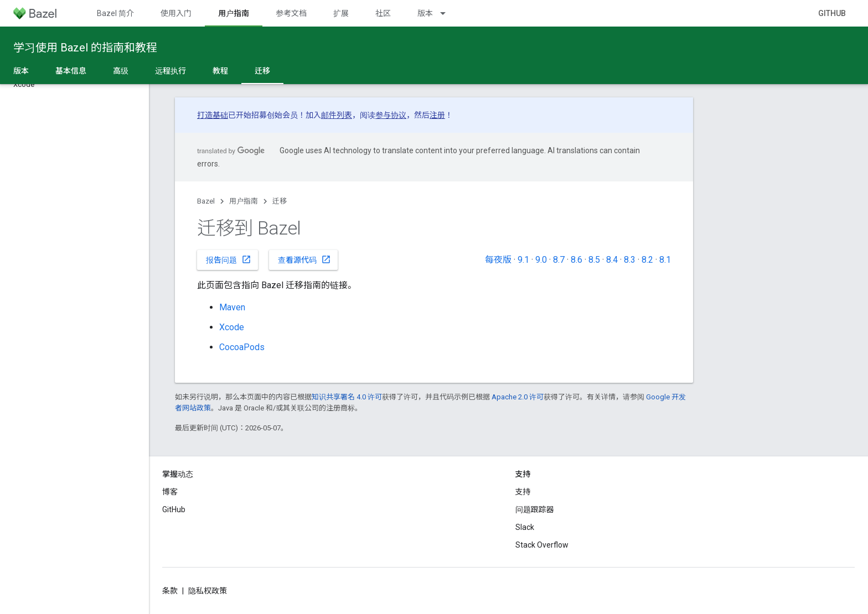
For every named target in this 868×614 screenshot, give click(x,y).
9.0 (541, 260)
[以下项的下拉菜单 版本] (448, 13)
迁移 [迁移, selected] (262, 71)
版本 (425, 13)
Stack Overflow (542, 545)
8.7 (559, 260)
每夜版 (498, 260)
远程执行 (170, 71)
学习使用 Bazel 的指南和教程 (85, 48)
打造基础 (213, 115)
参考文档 (291, 13)
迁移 (280, 201)
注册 (437, 115)
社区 (383, 13)
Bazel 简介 (115, 13)
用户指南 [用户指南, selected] (234, 13)
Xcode (232, 327)
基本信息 (71, 71)
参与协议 (391, 115)
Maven (232, 307)
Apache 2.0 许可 (518, 397)
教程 (220, 71)
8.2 (647, 260)
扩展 (341, 13)
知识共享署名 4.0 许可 (347, 397)
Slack (525, 527)
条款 (170, 591)
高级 (121, 71)
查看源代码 (304, 259)
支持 (523, 492)
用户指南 (244, 201)
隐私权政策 (208, 591)
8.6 (577, 260)
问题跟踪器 (535, 509)
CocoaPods (242, 347)
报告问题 (229, 259)
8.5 (594, 260)
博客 (170, 492)
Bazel (206, 201)
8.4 (612, 260)
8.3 (630, 260)
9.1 (523, 260)
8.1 (665, 260)
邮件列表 (337, 115)
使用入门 (176, 13)
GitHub (832, 13)
